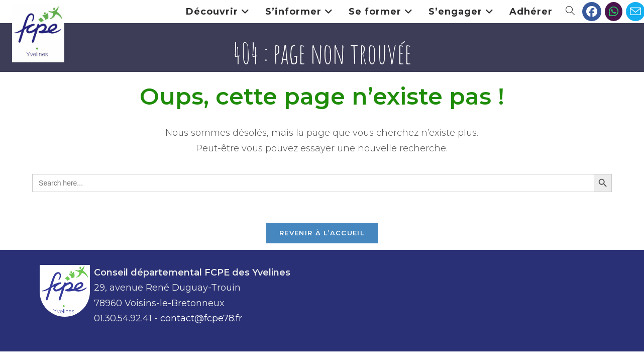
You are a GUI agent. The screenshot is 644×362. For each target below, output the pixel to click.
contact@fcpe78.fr (201, 318)
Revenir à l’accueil (322, 233)
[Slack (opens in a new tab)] (614, 12)
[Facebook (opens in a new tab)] (592, 12)
